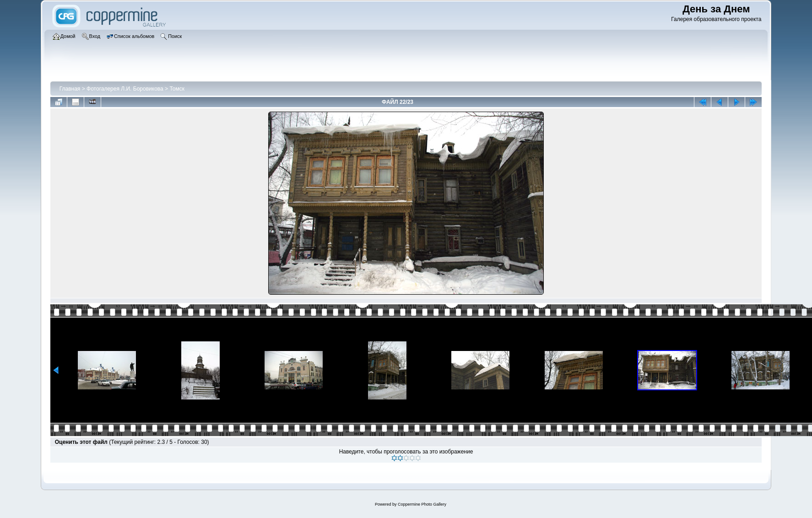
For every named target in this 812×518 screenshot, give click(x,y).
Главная (70, 89)
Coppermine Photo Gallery (422, 504)
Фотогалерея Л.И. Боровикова (125, 89)
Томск (177, 89)
